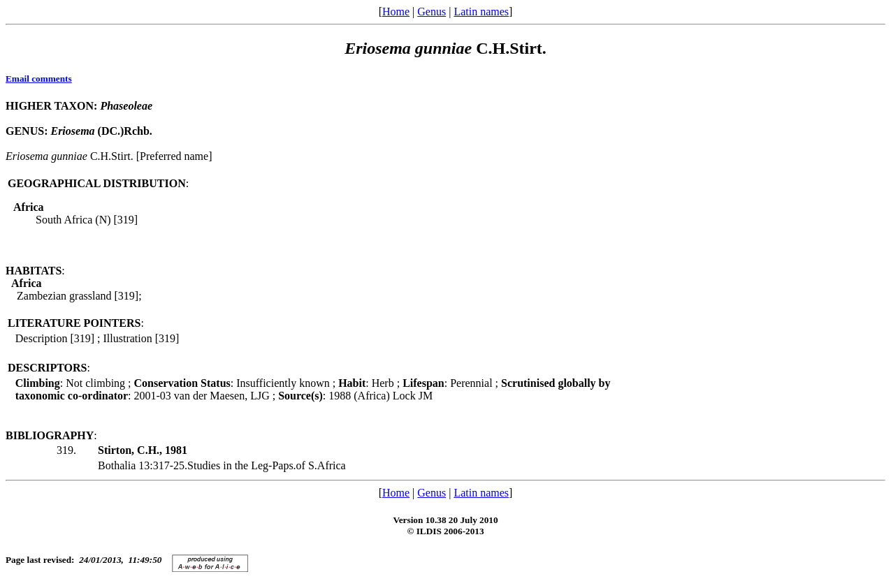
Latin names (481, 12)
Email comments (39, 79)
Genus (432, 12)
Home (396, 12)
